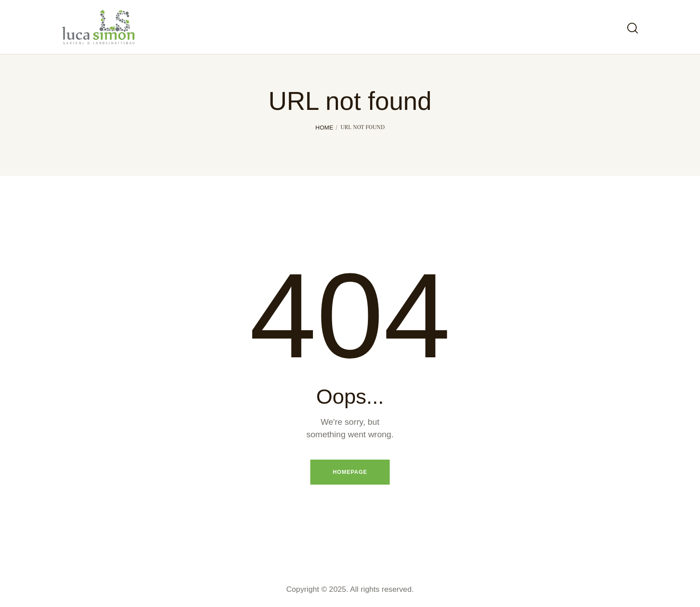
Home (324, 128)
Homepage (350, 472)
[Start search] (633, 29)
